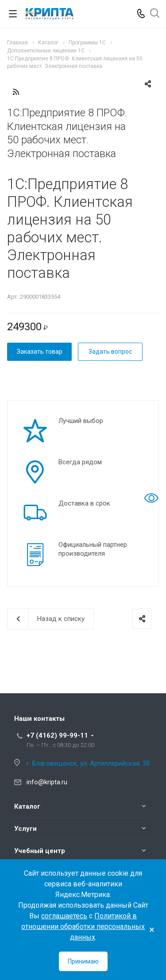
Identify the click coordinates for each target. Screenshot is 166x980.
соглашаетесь (64, 916)
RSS (16, 92)
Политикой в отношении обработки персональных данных (83, 927)
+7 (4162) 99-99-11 (57, 735)
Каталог (27, 806)
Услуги (25, 829)
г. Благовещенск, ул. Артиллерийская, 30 (88, 763)
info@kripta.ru (47, 782)
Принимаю (83, 961)
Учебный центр (40, 851)
